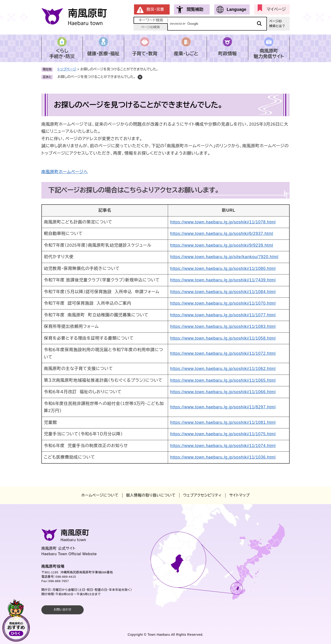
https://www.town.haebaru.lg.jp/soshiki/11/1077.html (223, 315)
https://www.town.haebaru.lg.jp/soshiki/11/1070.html (223, 303)
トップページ (67, 69)
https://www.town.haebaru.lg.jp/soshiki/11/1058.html (223, 338)
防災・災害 (155, 9)
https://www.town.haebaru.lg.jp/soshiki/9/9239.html (222, 245)
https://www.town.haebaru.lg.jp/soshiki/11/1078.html (223, 222)
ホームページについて (100, 495)
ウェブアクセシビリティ (202, 495)
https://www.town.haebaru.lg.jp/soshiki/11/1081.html (223, 422)
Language (236, 9)
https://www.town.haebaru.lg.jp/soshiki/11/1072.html (223, 353)
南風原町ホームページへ (65, 172)
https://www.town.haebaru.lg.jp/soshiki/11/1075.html (223, 434)
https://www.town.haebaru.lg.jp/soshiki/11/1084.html (223, 292)
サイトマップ (239, 495)
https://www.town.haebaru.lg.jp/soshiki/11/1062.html (223, 369)
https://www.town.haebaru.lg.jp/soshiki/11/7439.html (223, 280)
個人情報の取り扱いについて (151, 495)
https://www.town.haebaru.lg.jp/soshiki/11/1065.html (223, 380)
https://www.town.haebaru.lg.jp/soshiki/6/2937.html (222, 234)
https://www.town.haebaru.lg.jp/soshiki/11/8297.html (223, 407)
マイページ (276, 9)
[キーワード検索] (217, 24)
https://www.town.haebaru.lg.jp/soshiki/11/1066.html (223, 392)
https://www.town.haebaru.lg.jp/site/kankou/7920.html (224, 257)
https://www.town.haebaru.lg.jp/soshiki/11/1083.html (223, 326)
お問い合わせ (62, 610)
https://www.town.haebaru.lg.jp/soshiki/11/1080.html (223, 269)
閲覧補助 (195, 9)
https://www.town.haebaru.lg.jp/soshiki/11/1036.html (223, 457)
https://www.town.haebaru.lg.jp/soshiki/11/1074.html (223, 446)
